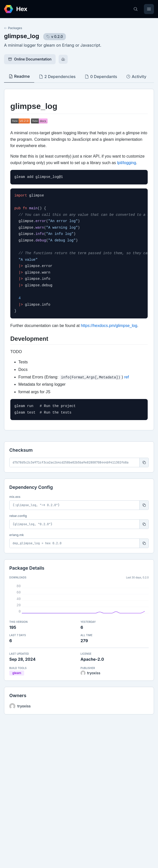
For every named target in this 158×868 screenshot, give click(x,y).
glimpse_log (22, 36)
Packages (13, 28)
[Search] (136, 9)
